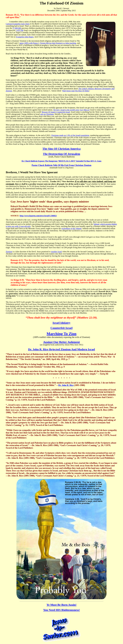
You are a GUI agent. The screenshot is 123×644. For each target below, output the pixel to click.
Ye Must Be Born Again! (61, 605)
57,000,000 (17, 28)
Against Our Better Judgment (61, 342)
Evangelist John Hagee (25, 37)
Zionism (9, 252)
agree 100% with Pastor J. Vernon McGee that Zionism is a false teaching (48, 43)
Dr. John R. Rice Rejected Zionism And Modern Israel (61, 349)
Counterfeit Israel (61, 328)
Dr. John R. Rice (66, 385)
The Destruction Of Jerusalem (61, 154)
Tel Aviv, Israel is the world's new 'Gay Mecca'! (71, 110)
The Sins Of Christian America (61, 149)
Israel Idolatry (62, 323)
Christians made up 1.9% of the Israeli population (70, 135)
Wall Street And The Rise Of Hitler (76, 91)
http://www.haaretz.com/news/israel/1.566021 (38, 216)
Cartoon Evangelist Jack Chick (18, 24)
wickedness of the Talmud (71, 228)
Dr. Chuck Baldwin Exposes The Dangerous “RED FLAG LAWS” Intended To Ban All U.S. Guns (61, 161)
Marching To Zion (61, 334)
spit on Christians (47, 114)
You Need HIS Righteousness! (62, 610)
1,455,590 (20, 30)
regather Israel (56, 252)
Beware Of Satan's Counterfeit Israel (56, 112)
